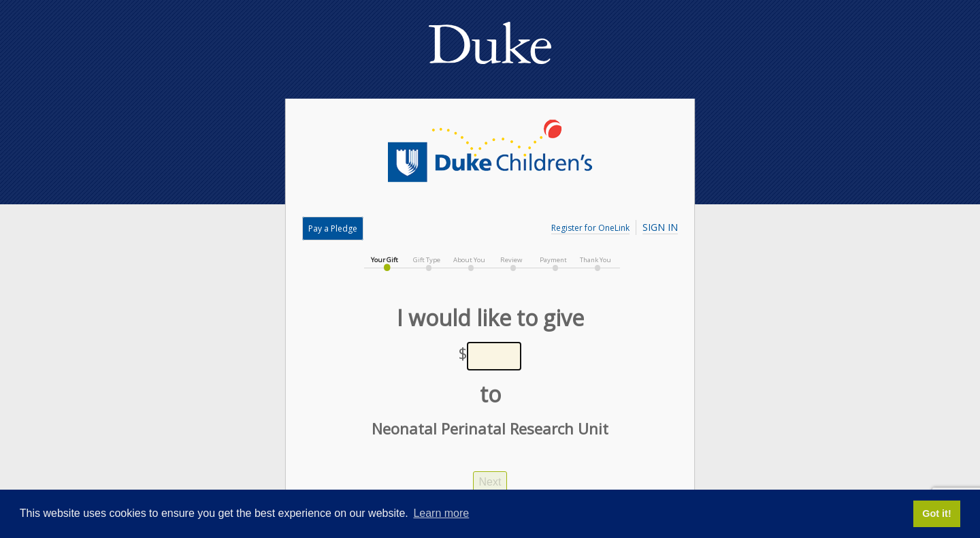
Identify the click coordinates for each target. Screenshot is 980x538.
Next (490, 482)
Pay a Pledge (333, 228)
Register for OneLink (590, 228)
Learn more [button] (441, 513)
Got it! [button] (936, 513)
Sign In (660, 227)
